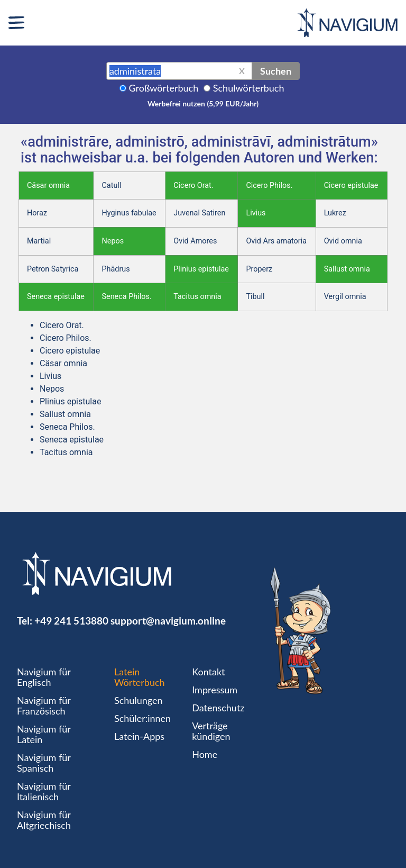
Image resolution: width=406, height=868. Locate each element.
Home (205, 754)
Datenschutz (218, 708)
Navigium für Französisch (44, 706)
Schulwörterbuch (249, 88)
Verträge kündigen (211, 731)
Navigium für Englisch (44, 677)
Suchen (276, 71)
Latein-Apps (139, 736)
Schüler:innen (142, 718)
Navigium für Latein (44, 734)
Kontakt (208, 672)
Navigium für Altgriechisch (44, 820)
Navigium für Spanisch (44, 763)
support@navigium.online (168, 621)
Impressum (215, 690)
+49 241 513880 (71, 621)
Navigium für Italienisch (44, 791)
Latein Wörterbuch (140, 677)
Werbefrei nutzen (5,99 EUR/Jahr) (203, 103)
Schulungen (138, 700)
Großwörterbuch (164, 88)
